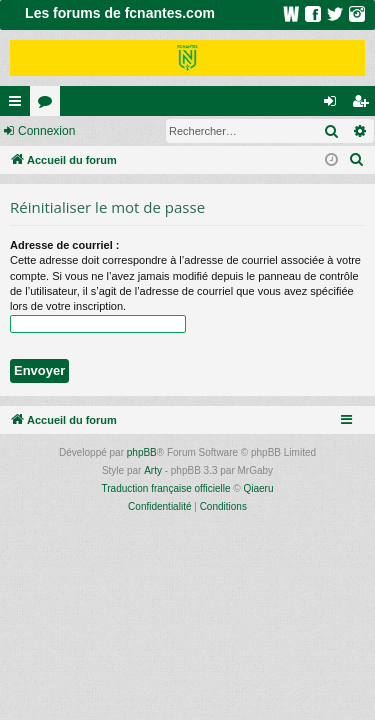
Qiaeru (258, 488)
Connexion (46, 131)
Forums (49, 105)
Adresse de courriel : (64, 245)
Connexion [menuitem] (334, 105)
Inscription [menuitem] (364, 105)
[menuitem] (357, 160)
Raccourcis (19, 105)
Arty (153, 470)
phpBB (142, 452)
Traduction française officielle (166, 488)
